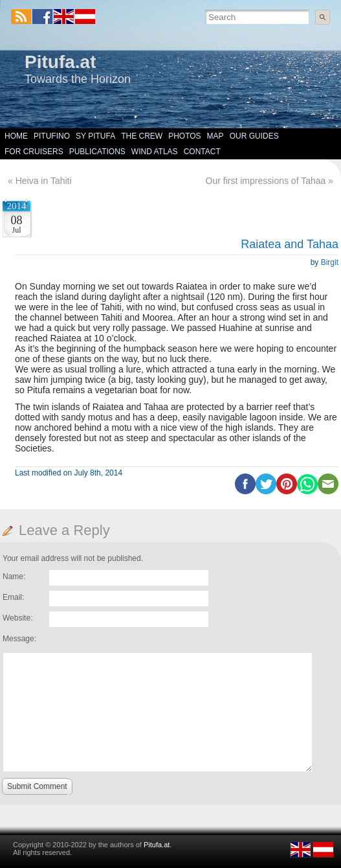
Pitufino (52, 136)
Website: (17, 618)
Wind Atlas (155, 152)
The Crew (142, 136)
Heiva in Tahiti (44, 181)
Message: (19, 639)
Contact (202, 152)
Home (16, 136)
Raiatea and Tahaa (290, 244)
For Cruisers (34, 152)
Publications (97, 152)
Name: (14, 577)
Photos (184, 136)
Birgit (330, 262)
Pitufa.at (60, 62)
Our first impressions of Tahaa (266, 181)
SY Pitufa (95, 136)
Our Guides (254, 136)
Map (215, 136)
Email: (13, 597)
